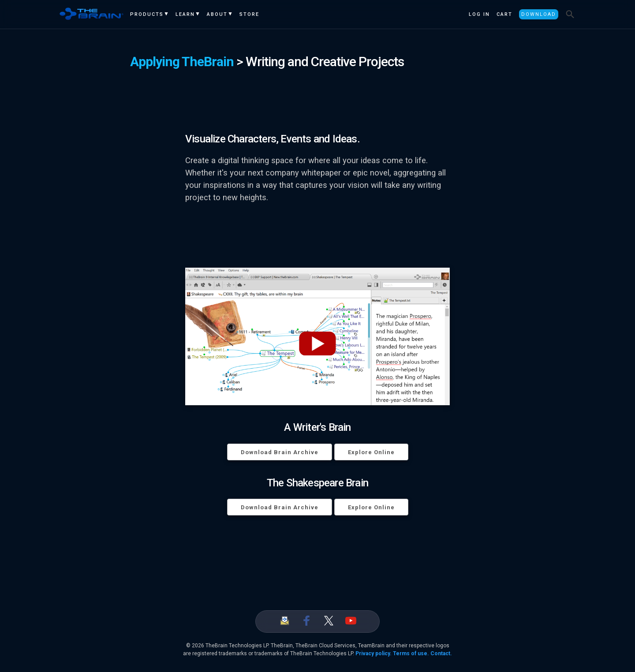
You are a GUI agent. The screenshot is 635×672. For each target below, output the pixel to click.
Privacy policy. (374, 653)
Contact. (441, 653)
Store (249, 14)
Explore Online (371, 452)
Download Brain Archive (280, 452)
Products (147, 14)
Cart (504, 14)
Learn (185, 14)
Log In (479, 14)
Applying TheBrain (182, 62)
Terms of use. (411, 653)
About (217, 14)
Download (539, 14)
